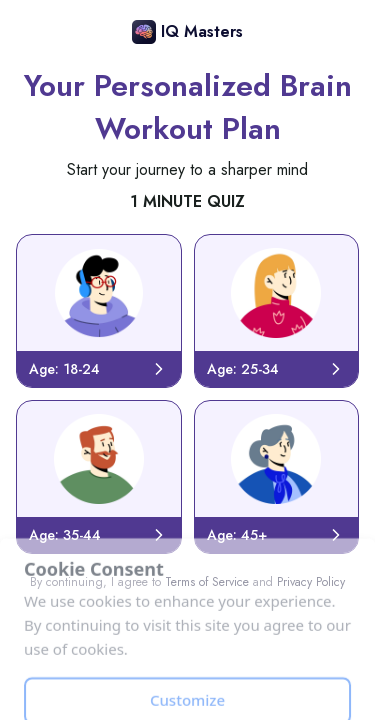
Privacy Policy (311, 582)
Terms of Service (207, 582)
